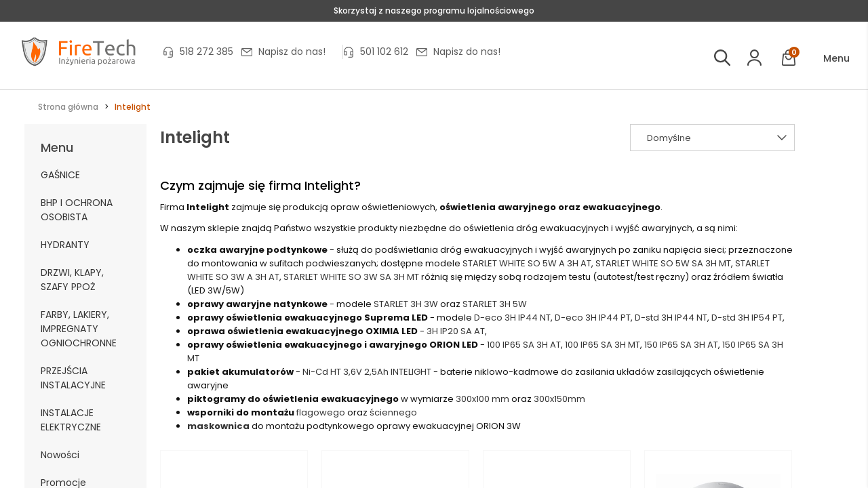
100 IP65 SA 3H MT (603, 345)
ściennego (393, 412)
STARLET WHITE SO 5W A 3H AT (527, 263)
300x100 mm (482, 399)
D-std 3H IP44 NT (671, 318)
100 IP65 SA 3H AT (524, 345)
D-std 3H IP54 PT (747, 318)
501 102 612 (384, 52)
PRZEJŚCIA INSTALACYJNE (73, 378)
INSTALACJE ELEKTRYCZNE (71, 420)
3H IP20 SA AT (456, 331)
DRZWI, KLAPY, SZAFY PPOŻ (72, 280)
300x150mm (559, 399)
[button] (827, 59)
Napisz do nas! (292, 52)
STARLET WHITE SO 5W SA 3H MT (663, 263)
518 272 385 (206, 52)
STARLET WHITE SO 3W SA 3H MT (351, 277)
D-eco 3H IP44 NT (512, 318)
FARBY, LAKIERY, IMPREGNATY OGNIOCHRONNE (79, 329)
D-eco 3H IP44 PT (593, 318)
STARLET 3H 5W (495, 304)
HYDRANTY (65, 245)
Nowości (60, 455)
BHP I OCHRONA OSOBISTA (77, 210)
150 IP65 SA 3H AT (681, 345)
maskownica (218, 426)
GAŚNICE (60, 175)
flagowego (321, 412)
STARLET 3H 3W (406, 304)
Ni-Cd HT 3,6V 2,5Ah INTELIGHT (367, 372)
